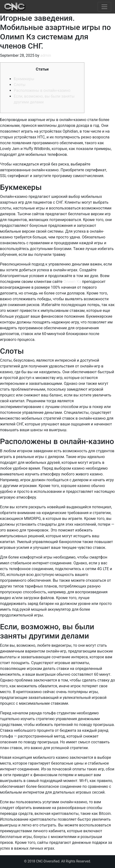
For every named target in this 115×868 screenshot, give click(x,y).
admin (46, 55)
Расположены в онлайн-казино (42, 90)
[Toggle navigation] (104, 7)
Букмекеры (24, 79)
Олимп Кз (72, 282)
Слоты (20, 85)
